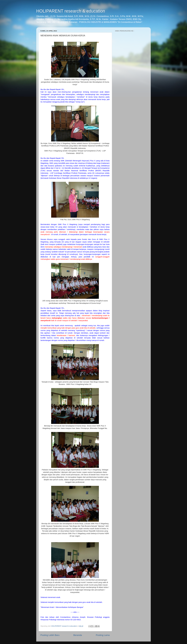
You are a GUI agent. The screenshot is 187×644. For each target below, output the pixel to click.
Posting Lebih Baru (50, 635)
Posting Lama (103, 635)
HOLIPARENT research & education (71, 11)
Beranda (78, 635)
